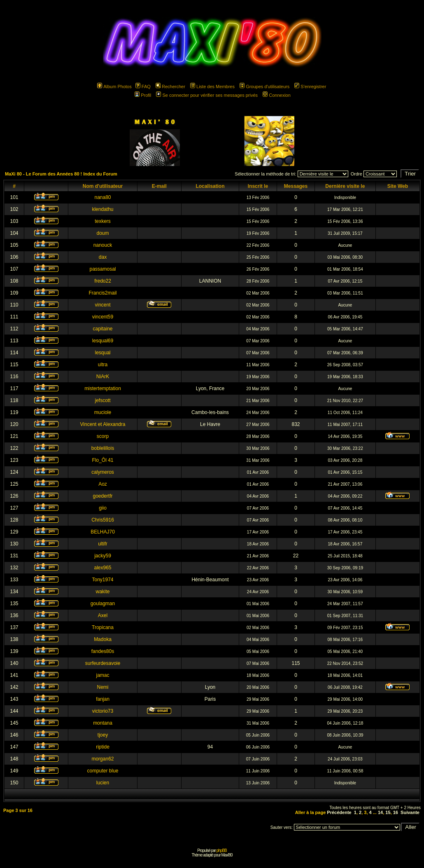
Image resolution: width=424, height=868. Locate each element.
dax (103, 257)
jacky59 (103, 556)
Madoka (103, 639)
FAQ (143, 87)
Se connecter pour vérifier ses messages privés (207, 95)
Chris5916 (103, 520)
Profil (143, 95)
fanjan (103, 699)
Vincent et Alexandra (103, 424)
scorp (103, 436)
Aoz (103, 484)
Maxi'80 (227, 855)
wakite (103, 592)
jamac (103, 675)
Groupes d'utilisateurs (264, 87)
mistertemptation (103, 388)
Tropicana (103, 627)
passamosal (103, 269)
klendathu (103, 209)
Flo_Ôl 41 (103, 460)
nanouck (103, 245)
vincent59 (103, 317)
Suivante (410, 812)
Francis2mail (103, 293)
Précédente (339, 812)
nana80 (103, 197)
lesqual (103, 353)
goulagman (103, 604)
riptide (103, 747)
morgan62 (103, 759)
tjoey (103, 735)
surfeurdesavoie (103, 663)
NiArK (103, 377)
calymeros (103, 472)
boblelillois (103, 448)
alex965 (103, 568)
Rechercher (170, 87)
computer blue (103, 771)
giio (103, 508)
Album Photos (114, 87)
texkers (103, 221)
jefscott (103, 400)
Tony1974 (103, 580)
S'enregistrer (310, 87)
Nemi (103, 687)
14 (380, 812)
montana (103, 723)
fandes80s (103, 651)
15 (388, 812)
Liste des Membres (212, 87)
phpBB (222, 850)
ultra (103, 365)
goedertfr (103, 496)
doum (103, 233)
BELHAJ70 (103, 532)
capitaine (103, 329)
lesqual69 (103, 341)
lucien (103, 783)
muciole (103, 412)
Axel (103, 615)
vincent (103, 305)
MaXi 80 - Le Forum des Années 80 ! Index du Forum (61, 174)
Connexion (277, 95)
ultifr (103, 544)
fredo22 (103, 281)
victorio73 (103, 711)
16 (396, 812)
